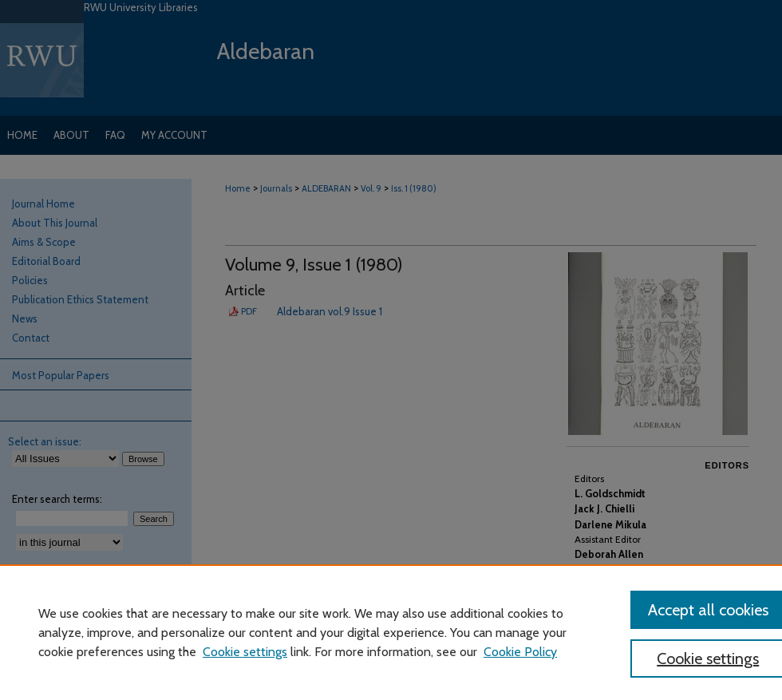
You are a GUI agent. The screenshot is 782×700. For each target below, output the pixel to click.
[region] (391, 632)
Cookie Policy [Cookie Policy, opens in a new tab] (520, 652)
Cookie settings (245, 652)
